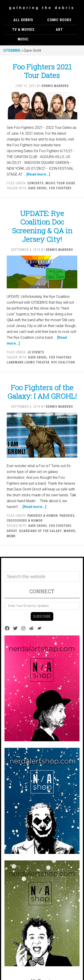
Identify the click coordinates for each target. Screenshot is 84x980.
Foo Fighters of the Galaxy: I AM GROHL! (42, 392)
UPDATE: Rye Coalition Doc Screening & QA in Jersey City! (42, 226)
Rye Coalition (63, 362)
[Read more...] (38, 174)
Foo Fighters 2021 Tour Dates (42, 71)
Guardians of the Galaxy (40, 531)
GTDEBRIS (12, 50)
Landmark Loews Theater (28, 362)
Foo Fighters (60, 188)
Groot (12, 531)
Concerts (36, 183)
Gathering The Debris (42, 8)
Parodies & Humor (43, 516)
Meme (11, 536)
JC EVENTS (36, 352)
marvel (70, 531)
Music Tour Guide (60, 183)
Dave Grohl (38, 188)
